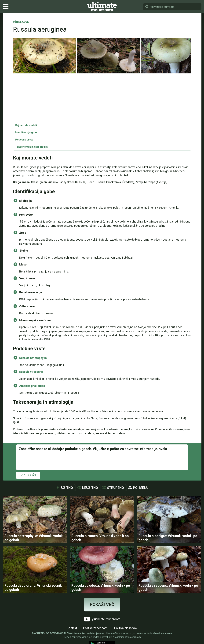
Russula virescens (31, 372)
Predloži (28, 475)
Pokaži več (102, 605)
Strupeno (116, 488)
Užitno (67, 488)
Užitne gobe (21, 22)
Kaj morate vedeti (26, 125)
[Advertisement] (102, 98)
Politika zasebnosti (96, 628)
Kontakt (72, 628)
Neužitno (90, 488)
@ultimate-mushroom (102, 619)
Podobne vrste (24, 140)
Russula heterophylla (33, 358)
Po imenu (141, 488)
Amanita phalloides (32, 386)
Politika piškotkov (126, 628)
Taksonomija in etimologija (31, 147)
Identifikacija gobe (26, 132)
